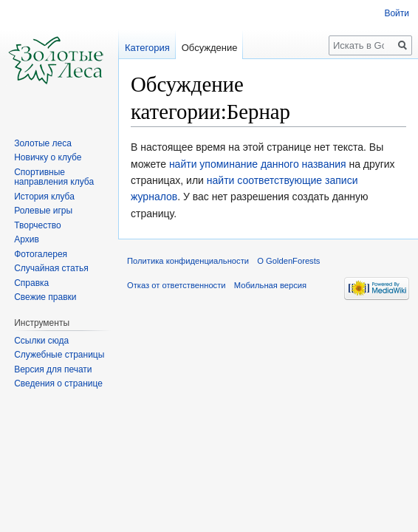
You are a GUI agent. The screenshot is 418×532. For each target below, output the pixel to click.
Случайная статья (51, 268)
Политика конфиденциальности (188, 261)
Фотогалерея (41, 254)
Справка (31, 283)
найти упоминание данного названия (258, 164)
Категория (147, 48)
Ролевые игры (43, 211)
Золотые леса (43, 143)
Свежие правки (45, 297)
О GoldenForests (288, 261)
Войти (397, 13)
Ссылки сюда (41, 341)
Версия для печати (53, 369)
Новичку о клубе (48, 157)
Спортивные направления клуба (54, 177)
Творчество (37, 225)
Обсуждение (210, 48)
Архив (27, 239)
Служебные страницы (59, 355)
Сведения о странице (58, 383)
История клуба (44, 197)
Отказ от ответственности (177, 285)
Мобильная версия (270, 285)
